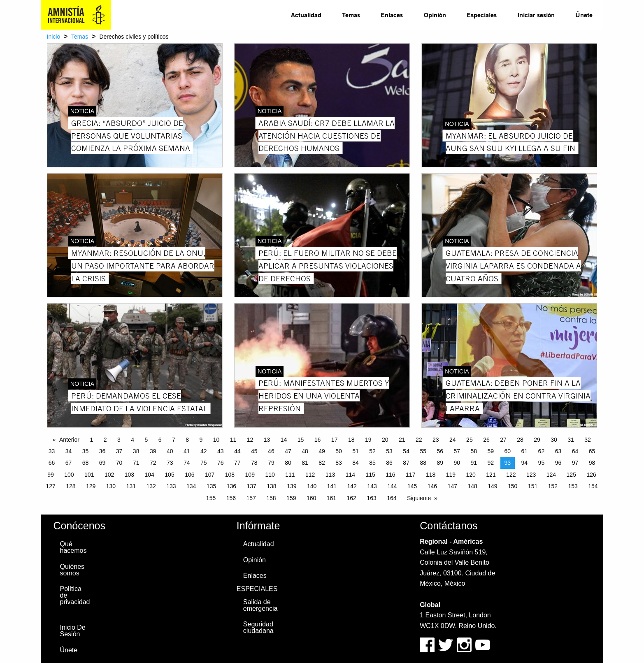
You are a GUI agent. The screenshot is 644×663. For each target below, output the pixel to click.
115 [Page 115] (370, 475)
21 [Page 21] (402, 440)
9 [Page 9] (201, 440)
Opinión (435, 15)
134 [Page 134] (191, 486)
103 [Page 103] (129, 475)
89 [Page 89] (440, 463)
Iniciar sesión (536, 15)
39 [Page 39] (153, 451)
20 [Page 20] (385, 440)
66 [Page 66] (52, 463)
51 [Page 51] (356, 451)
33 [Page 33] (52, 451)
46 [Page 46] (271, 451)
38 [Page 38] (136, 451)
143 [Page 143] (372, 486)
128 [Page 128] (71, 486)
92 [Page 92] (491, 463)
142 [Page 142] (352, 486)
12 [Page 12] (250, 440)
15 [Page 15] (301, 440)
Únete (584, 15)
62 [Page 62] (542, 451)
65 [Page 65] (592, 451)
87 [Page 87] (406, 463)
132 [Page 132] (151, 486)
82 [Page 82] (322, 463)
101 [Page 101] (89, 475)
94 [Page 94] (525, 463)
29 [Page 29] (537, 440)
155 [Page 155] (211, 498)
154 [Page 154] (593, 486)
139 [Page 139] (292, 486)
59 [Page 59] (491, 451)
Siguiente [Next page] (419, 498)
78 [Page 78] (254, 463)
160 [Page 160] (311, 498)
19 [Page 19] (368, 440)
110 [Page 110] (270, 475)
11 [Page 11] (233, 440)
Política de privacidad (75, 595)
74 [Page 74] (187, 463)
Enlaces (392, 15)
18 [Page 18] (351, 440)
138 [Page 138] (271, 486)
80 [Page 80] (288, 463)
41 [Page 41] (187, 451)
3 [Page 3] (119, 440)
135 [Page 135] (211, 486)
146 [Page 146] (432, 486)
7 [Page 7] (174, 440)
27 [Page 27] (503, 440)
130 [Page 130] (111, 486)
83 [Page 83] (339, 463)
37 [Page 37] (119, 451)
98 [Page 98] (592, 463)
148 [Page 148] (472, 486)
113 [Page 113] (330, 475)
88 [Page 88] (423, 463)
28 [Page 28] (520, 440)
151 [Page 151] (533, 486)
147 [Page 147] (452, 486)
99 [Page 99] (51, 475)
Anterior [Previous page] (69, 440)
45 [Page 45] (254, 451)
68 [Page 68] (86, 463)
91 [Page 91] (474, 463)
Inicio (54, 37)
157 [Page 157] (251, 498)
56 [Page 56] (440, 451)
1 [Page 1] (91, 440)
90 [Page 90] (457, 463)
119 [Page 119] (451, 475)
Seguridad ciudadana (258, 627)
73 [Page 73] (170, 463)
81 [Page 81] (305, 463)
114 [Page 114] (350, 475)
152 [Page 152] (553, 486)
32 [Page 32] (588, 440)
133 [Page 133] (171, 486)
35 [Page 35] (86, 451)
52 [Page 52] (372, 451)
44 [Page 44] (237, 451)
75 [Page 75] (204, 463)
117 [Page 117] (410, 475)
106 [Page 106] (189, 475)
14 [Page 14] (284, 440)
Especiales (482, 15)
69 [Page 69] (102, 463)
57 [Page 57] (457, 451)
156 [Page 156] (231, 498)
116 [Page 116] (390, 475)
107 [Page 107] (210, 475)
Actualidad (306, 15)
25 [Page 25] (470, 440)
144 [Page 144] (392, 486)
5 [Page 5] (146, 440)
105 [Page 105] (169, 475)
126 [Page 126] (591, 475)
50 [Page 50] (339, 451)
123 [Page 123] (531, 475)
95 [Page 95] (542, 463)
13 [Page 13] (267, 440)
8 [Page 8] (187, 440)
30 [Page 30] (554, 440)
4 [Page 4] (133, 440)
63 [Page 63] (558, 451)
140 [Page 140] (312, 486)
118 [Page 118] (431, 475)
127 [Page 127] (50, 486)
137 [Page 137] (251, 486)
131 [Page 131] (131, 486)
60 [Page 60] (508, 451)
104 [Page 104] (150, 475)
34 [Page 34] (69, 451)
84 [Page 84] (356, 463)
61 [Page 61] (525, 451)
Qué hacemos (73, 547)
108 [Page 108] (230, 475)
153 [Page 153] (573, 486)
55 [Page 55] (423, 451)
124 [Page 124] (551, 475)
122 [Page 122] (511, 475)
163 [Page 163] (371, 498)
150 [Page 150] (513, 486)
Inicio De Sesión (73, 631)
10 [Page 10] (216, 440)
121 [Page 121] (491, 475)
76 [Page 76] (221, 463)
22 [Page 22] (419, 440)
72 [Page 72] (153, 463)
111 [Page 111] (290, 475)
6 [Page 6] (160, 440)
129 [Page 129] (91, 486)
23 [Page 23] (436, 440)
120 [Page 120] (471, 475)
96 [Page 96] (558, 463)
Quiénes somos (72, 570)
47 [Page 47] (288, 451)
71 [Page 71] (136, 463)
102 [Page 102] (109, 475)
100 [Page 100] (69, 475)
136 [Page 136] (231, 486)
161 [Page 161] (331, 498)
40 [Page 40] (170, 451)
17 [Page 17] (335, 440)
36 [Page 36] (102, 451)
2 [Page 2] (105, 440)
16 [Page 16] (318, 440)
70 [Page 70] (119, 463)
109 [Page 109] (250, 475)
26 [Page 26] (486, 440)
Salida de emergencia (260, 605)
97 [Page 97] (575, 463)
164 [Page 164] (392, 498)
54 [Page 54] (406, 451)
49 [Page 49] (322, 451)
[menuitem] (306, 15)
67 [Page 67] (69, 463)
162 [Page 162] (352, 498)
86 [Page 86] (389, 463)
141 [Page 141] (332, 486)
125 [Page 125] (571, 475)
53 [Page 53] (389, 451)
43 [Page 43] (221, 451)
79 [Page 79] (271, 463)
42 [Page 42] (204, 451)
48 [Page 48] (305, 451)
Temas (351, 15)
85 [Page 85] (372, 463)
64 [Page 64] (575, 451)
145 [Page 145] (412, 486)
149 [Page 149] (492, 486)
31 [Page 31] (571, 440)
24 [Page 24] (453, 440)
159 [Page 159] (291, 498)
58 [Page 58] (474, 451)
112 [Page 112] (310, 475)
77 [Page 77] (237, 463)
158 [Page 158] (271, 498)
